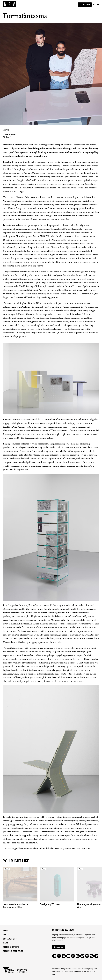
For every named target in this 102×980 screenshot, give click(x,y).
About (6, 931)
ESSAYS (6, 130)
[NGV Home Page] (9, 4)
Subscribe (59, 947)
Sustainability (10, 939)
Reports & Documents (13, 951)
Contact (7, 935)
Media (6, 943)
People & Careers (11, 947)
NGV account (58, 941)
